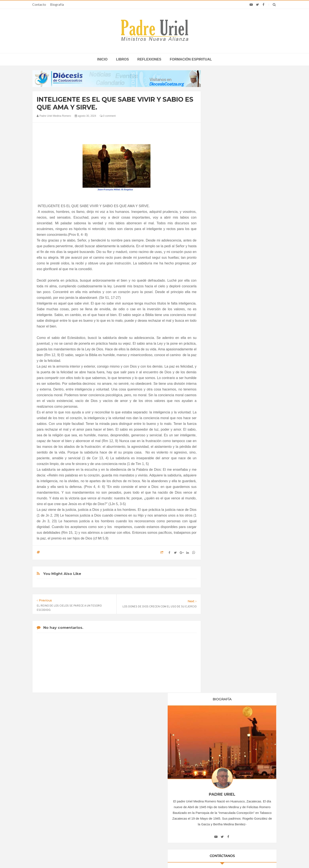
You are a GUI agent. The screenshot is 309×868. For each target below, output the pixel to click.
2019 (219, 377)
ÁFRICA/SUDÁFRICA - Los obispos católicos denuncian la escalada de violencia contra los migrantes (155, 794)
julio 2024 (221, 446)
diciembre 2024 (225, 475)
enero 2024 (222, 411)
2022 (219, 395)
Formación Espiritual (228, 517)
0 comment (108, 116)
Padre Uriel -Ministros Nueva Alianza (143, 857)
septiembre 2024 (225, 458)
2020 (219, 383)
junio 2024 (221, 440)
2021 (219, 389)
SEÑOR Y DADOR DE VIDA (241, 651)
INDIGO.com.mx (211, 857)
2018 (219, 371)
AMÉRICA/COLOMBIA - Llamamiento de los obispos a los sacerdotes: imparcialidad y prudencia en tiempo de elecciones (155, 808)
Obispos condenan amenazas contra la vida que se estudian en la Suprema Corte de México (232, 819)
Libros (122, 59)
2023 (219, 400)
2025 (219, 482)
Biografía (57, 4)
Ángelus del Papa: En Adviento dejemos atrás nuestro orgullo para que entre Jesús (74, 819)
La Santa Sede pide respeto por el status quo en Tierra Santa (74, 794)
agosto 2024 (223, 452)
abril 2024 (221, 429)
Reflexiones (149, 59)
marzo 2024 (222, 423)
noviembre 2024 (225, 469)
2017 (219, 366)
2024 (219, 406)
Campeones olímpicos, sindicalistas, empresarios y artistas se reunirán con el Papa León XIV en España (233, 794)
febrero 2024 (223, 417)
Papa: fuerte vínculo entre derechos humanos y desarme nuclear (70, 806)
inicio (102, 59)
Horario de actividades (176, 767)
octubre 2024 (223, 463)
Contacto (39, 4)
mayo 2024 (222, 434)
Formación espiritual (191, 59)
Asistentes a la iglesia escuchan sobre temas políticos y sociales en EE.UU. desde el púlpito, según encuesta (235, 806)
